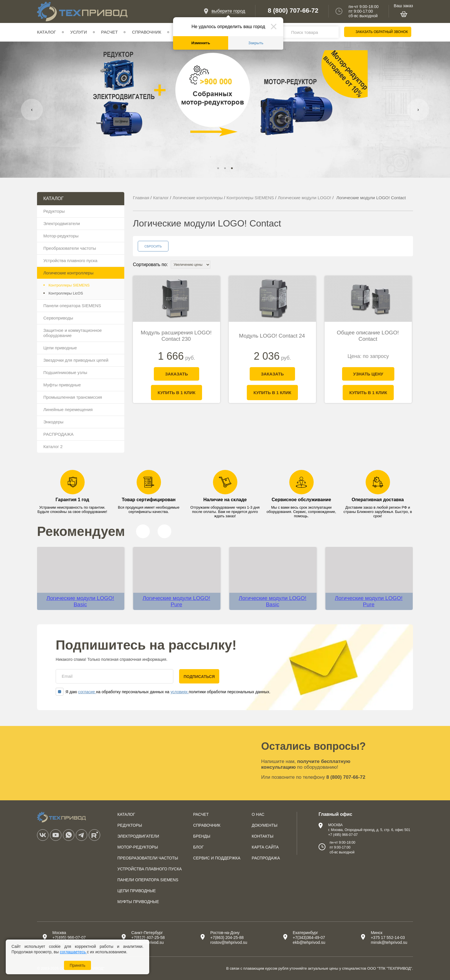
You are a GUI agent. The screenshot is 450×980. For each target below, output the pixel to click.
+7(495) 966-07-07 (69, 938)
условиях (180, 692)
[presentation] (32, 110)
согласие (87, 692)
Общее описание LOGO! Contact (368, 336)
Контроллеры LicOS (66, 293)
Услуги (79, 32)
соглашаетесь (73, 952)
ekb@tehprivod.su (309, 942)
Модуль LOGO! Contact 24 (272, 336)
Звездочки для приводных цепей (76, 360)
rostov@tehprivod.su (229, 942)
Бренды (202, 836)
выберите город (228, 11)
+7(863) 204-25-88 (227, 938)
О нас (258, 814)
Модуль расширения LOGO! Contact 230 (176, 336)
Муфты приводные (62, 385)
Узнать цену (368, 374)
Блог (198, 847)
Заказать (176, 374)
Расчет (109, 32)
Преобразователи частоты (70, 248)
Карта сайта (265, 847)
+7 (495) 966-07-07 (343, 835)
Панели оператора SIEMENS (72, 306)
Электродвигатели (62, 223)
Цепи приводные (60, 348)
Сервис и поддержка (217, 858)
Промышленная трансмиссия (73, 397)
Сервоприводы (58, 318)
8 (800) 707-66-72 (293, 11)
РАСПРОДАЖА (58, 434)
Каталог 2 (53, 447)
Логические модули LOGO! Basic (80, 601)
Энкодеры (53, 422)
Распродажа (266, 858)
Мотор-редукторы (61, 236)
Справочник (147, 32)
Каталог (46, 32)
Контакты (263, 836)
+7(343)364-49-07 (309, 938)
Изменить (201, 43)
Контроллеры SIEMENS (69, 285)
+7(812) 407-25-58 (148, 938)
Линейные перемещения (68, 409)
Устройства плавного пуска (70, 261)
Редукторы (54, 211)
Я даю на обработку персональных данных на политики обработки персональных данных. (163, 692)
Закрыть (256, 43)
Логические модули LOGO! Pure (176, 601)
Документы (265, 825)
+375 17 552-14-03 (388, 938)
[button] (218, 168)
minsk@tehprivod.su (389, 942)
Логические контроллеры (68, 273)
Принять (78, 965)
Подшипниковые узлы (65, 372)
